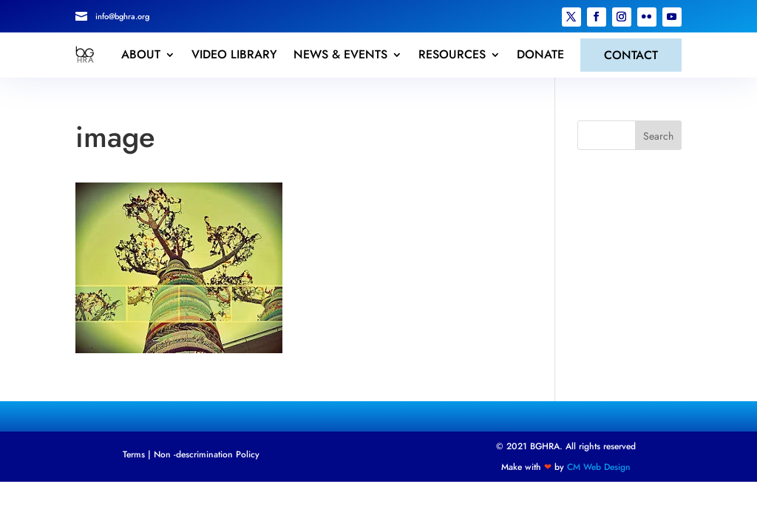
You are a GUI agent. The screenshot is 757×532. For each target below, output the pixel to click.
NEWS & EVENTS (340, 55)
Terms (134, 454)
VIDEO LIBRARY (234, 55)
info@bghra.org (122, 16)
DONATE (540, 55)
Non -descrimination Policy (207, 454)
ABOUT (141, 55)
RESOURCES (452, 55)
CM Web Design (599, 467)
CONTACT (631, 55)
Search (658, 136)
